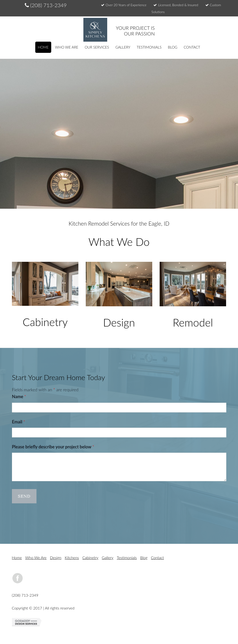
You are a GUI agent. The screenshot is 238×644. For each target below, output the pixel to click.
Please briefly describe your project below (53, 447)
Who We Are (36, 557)
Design (56, 557)
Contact (157, 557)
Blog (144, 557)
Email (18, 421)
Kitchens (72, 557)
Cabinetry (90, 557)
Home (17, 557)
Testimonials (127, 557)
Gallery (108, 557)
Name (19, 396)
